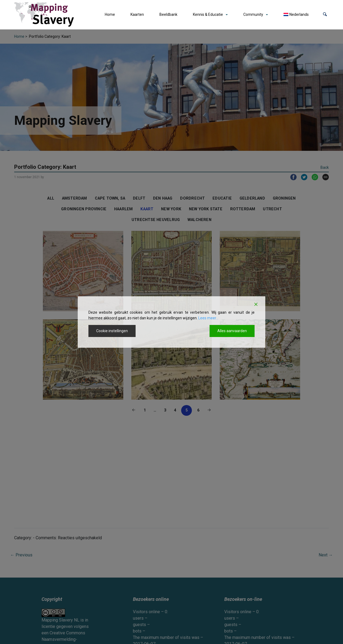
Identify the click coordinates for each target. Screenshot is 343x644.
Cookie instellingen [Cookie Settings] (112, 331)
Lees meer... (208, 318)
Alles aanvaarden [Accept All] (232, 331)
